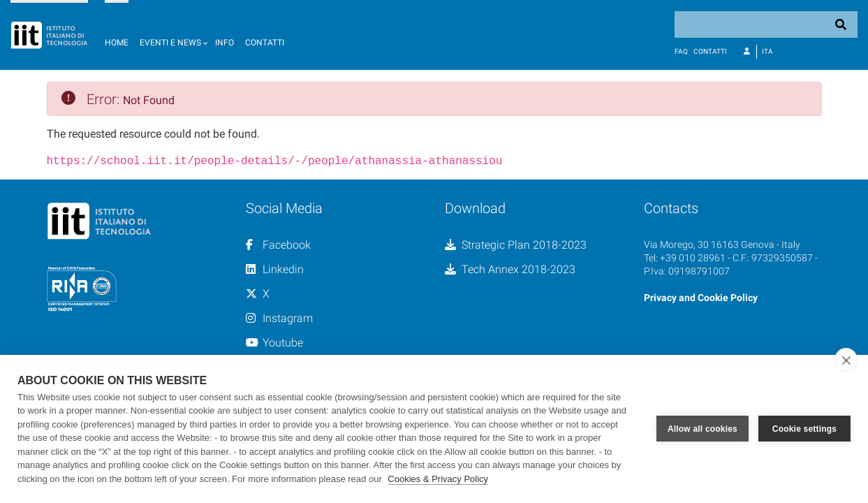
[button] (172, 35)
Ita (767, 51)
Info (225, 43)
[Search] (766, 24)
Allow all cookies (703, 429)
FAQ (681, 51)
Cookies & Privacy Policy (438, 479)
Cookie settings (804, 429)
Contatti (265, 43)
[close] (846, 360)
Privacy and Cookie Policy (701, 296)
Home (117, 43)
